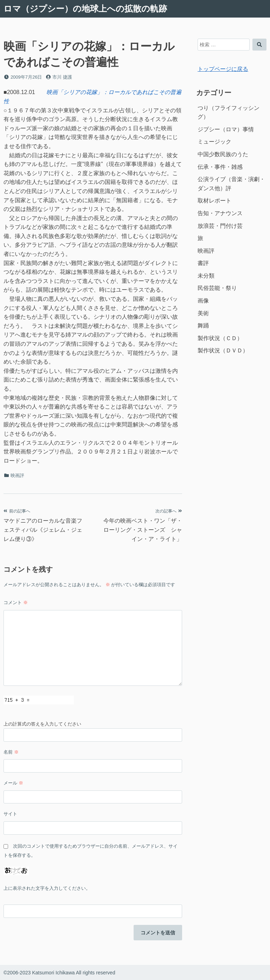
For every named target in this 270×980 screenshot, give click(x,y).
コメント (16, 602)
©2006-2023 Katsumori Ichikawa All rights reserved (59, 973)
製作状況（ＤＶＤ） (223, 350)
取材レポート (214, 201)
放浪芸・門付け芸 (220, 226)
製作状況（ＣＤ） (220, 338)
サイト (10, 814)
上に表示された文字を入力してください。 (47, 888)
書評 (203, 263)
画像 (203, 301)
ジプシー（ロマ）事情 (226, 129)
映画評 (17, 475)
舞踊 (203, 326)
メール (13, 783)
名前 (11, 752)
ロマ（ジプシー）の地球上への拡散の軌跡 (85, 9)
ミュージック (214, 142)
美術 (203, 313)
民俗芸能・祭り (217, 288)
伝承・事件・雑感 (220, 167)
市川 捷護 (62, 77)
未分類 (206, 276)
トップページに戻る (223, 69)
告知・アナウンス (220, 213)
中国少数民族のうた (223, 154)
